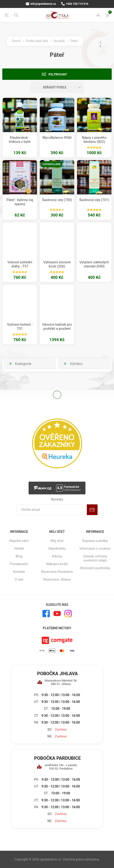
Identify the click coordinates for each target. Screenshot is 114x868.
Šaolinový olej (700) (57, 200)
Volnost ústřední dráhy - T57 (20, 264)
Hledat (19, 548)
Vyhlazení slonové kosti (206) (57, 264)
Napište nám (19, 541)
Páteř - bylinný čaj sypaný (20, 202)
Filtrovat (58, 74)
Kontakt (19, 572)
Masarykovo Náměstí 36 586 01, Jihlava (57, 682)
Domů (16, 41)
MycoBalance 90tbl (57, 138)
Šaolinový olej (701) (94, 200)
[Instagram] (68, 614)
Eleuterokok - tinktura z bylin (20, 140)
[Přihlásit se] (52, 510)
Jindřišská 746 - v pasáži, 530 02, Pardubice (57, 767)
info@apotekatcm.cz (41, 4)
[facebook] (46, 614)
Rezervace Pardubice (57, 572)
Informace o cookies (95, 548)
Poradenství (19, 564)
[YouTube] (57, 614)
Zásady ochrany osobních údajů (95, 558)
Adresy (57, 556)
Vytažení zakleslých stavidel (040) (94, 264)
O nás (19, 579)
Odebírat (92, 510)
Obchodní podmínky (95, 568)
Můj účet (57, 541)
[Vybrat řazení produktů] (57, 87)
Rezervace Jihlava (57, 579)
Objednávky (57, 548)
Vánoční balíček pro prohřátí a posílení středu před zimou (57, 329)
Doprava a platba (95, 541)
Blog (19, 556)
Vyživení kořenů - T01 (20, 327)
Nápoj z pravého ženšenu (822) (94, 140)
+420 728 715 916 (75, 4)
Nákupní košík (57, 564)
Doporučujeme (52, 164)
